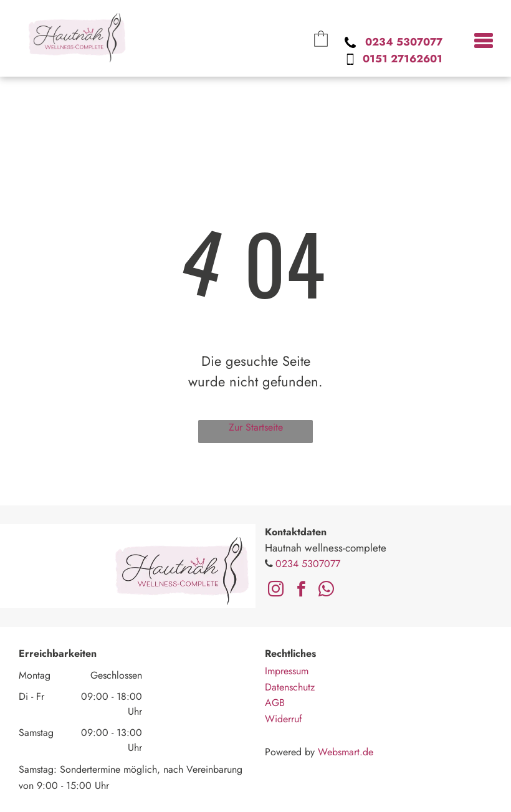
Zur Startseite (256, 427)
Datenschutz (290, 687)
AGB (275, 703)
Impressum (287, 671)
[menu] (484, 39)
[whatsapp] (326, 591)
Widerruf (284, 719)
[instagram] (276, 591)
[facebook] (301, 591)
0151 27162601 (403, 59)
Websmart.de (346, 752)
